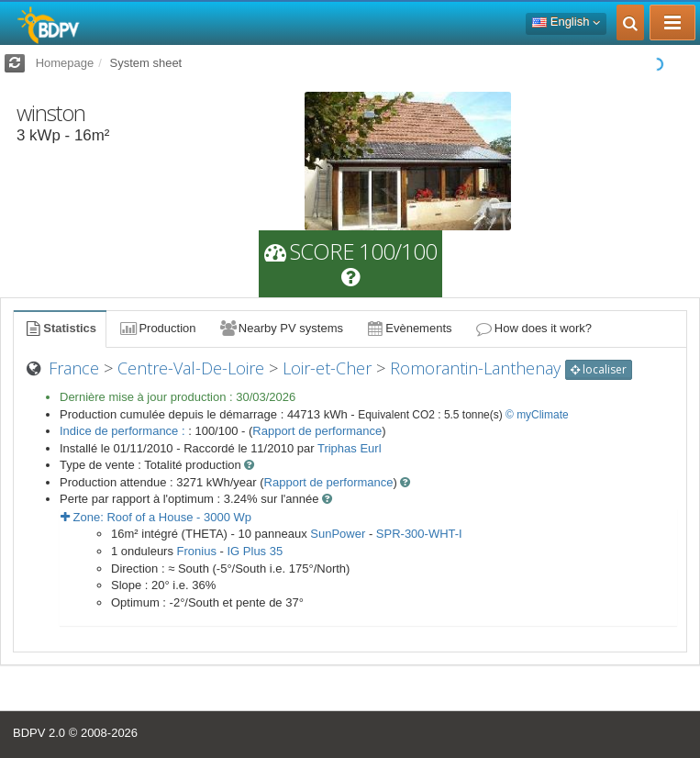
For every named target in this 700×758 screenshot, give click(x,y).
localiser (599, 369)
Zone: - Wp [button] (156, 517)
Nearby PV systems (281, 328)
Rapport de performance (317, 431)
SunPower (338, 534)
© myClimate (537, 415)
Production (157, 328)
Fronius (197, 551)
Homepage (65, 63)
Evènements (409, 328)
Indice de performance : (124, 431)
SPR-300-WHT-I (419, 534)
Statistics (60, 328)
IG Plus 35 (255, 551)
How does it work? (533, 328)
